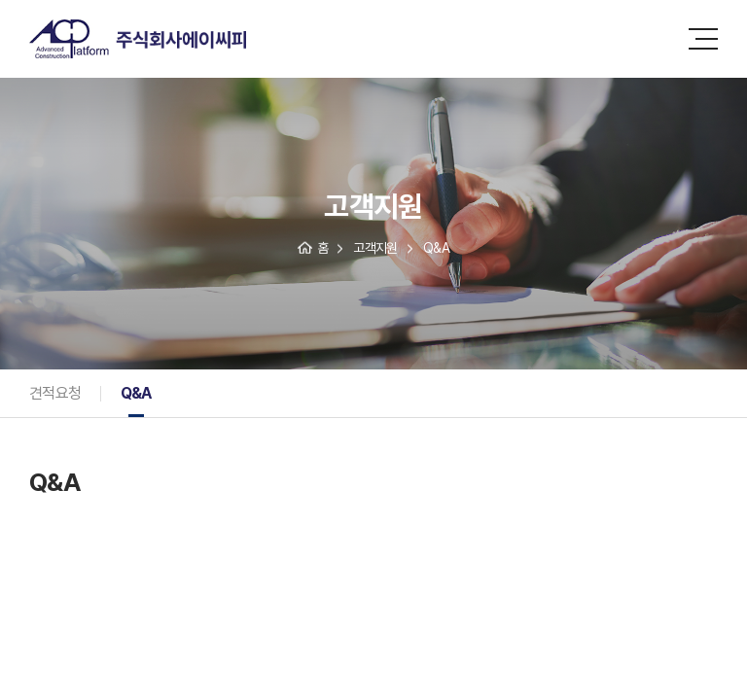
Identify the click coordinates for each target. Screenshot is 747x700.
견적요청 (55, 393)
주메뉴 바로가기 (0, 0)
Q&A (136, 393)
